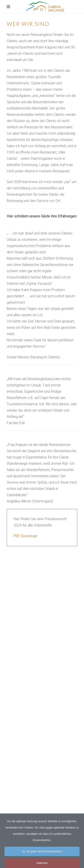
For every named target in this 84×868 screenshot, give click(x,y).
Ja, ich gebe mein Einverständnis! (42, 854)
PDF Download (25, 536)
